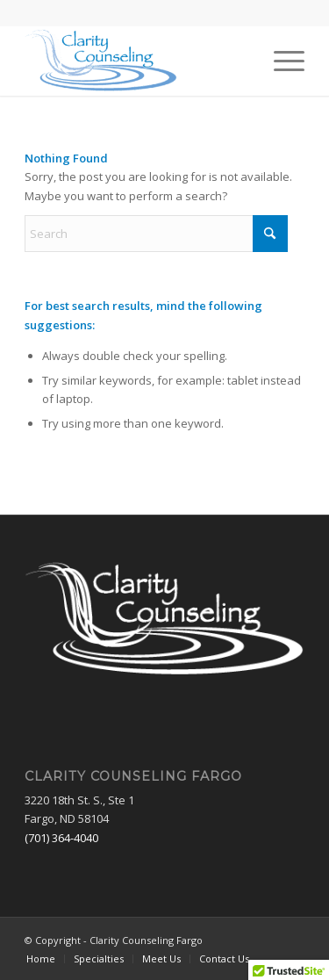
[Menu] (280, 61)
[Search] (156, 234)
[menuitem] (280, 61)
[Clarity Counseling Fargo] (136, 61)
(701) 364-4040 (61, 838)
